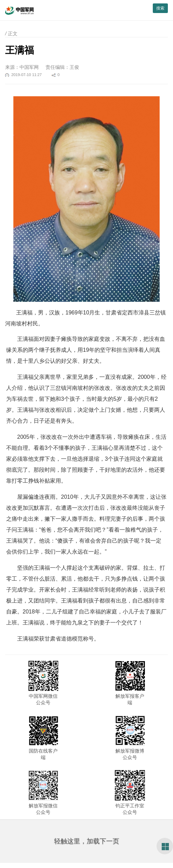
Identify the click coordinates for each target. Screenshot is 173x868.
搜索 (160, 8)
